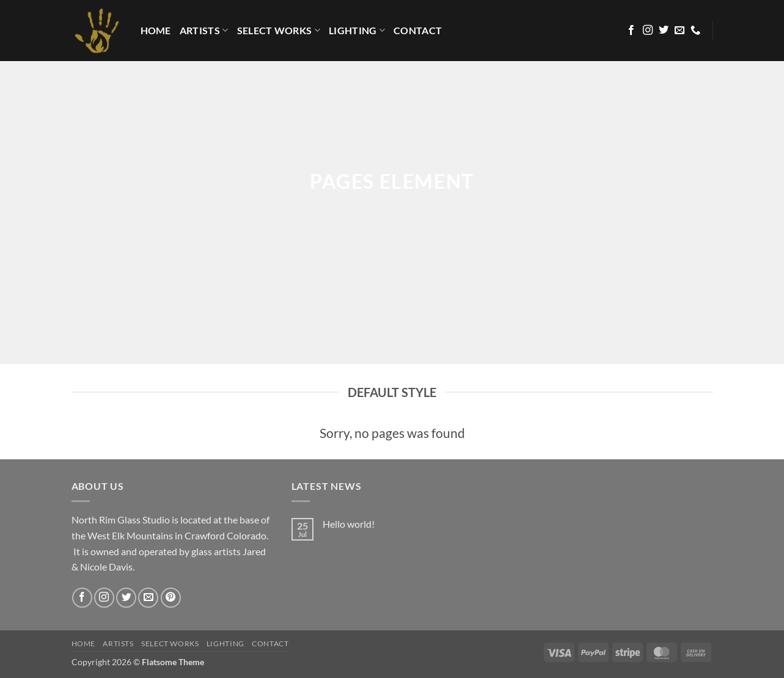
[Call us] (695, 31)
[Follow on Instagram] (648, 31)
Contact (418, 30)
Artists (204, 31)
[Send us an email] (680, 31)
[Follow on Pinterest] (171, 598)
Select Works (279, 31)
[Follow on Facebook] (631, 31)
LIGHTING (357, 31)
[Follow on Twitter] (664, 31)
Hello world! (349, 524)
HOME (156, 30)
